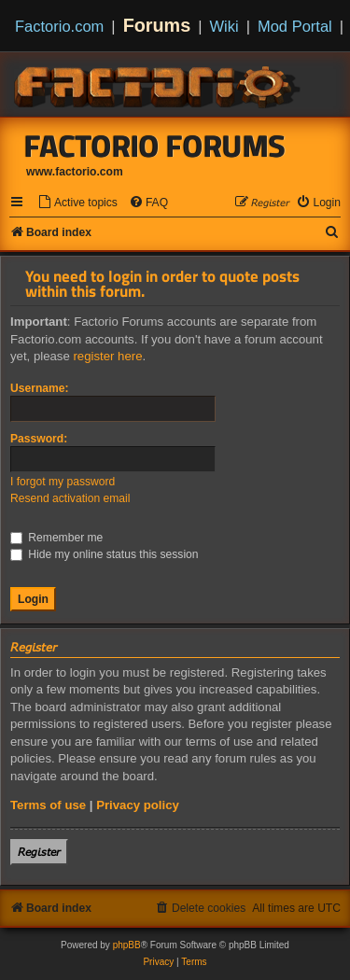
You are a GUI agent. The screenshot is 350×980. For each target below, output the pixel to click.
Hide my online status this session (105, 554)
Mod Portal (295, 26)
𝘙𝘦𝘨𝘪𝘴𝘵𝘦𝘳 (39, 852)
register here (107, 356)
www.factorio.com (75, 172)
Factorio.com (59, 26)
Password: (39, 439)
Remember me (56, 538)
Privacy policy (138, 805)
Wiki (224, 26)
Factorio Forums (155, 146)
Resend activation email (70, 498)
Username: (40, 388)
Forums (157, 25)
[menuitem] (77, 203)
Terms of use (48, 805)
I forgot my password (63, 482)
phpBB (127, 945)
